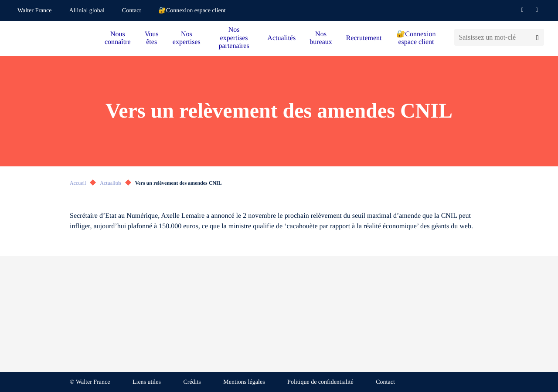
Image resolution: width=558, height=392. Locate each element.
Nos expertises (187, 38)
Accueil (78, 183)
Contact (132, 11)
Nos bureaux (321, 38)
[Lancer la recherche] (537, 37)
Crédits (192, 382)
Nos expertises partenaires (234, 38)
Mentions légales (244, 382)
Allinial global (87, 11)
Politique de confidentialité (320, 382)
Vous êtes (152, 38)
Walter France (35, 11)
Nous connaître (118, 38)
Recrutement (364, 38)
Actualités (281, 38)
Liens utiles (147, 382)
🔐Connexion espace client (192, 11)
